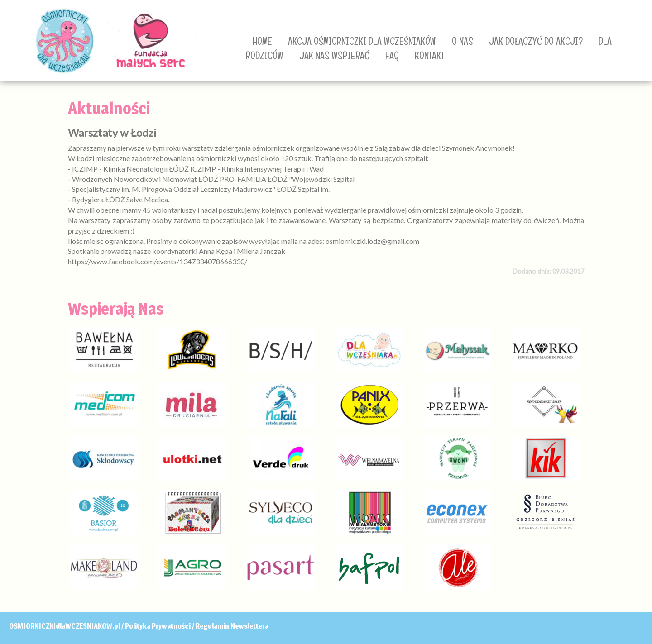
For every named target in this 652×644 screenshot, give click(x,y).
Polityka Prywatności (158, 626)
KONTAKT (430, 56)
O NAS (463, 41)
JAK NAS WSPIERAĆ (334, 56)
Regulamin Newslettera (232, 626)
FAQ (392, 56)
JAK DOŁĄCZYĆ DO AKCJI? (536, 41)
